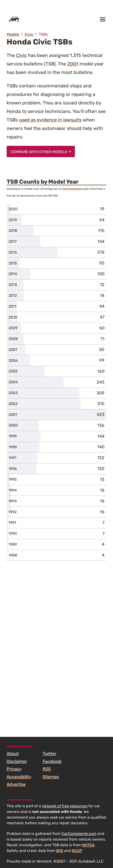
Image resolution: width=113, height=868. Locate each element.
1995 (13, 479)
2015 (13, 263)
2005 (13, 371)
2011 (12, 306)
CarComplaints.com (75, 189)
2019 (13, 220)
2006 (13, 361)
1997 (12, 458)
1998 (13, 447)
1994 (13, 490)
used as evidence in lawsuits (50, 120)
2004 (13, 382)
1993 (13, 501)
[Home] (14, 19)
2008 (13, 339)
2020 (13, 209)
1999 (13, 436)
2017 (13, 241)
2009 (13, 328)
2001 (73, 64)
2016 (13, 252)
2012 (13, 296)
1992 (13, 512)
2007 (13, 350)
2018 (13, 231)
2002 (13, 404)
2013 (13, 285)
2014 (13, 274)
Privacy (14, 769)
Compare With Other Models (41, 152)
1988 (13, 555)
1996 (13, 469)
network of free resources (65, 806)
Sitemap (51, 777)
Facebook (52, 761)
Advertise (16, 784)
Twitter (50, 754)
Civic (21, 55)
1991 (12, 523)
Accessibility (19, 777)
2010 (13, 317)
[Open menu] (103, 19)
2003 (13, 393)
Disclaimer (17, 761)
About (13, 754)
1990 (13, 533)
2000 (13, 425)
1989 (13, 544)
